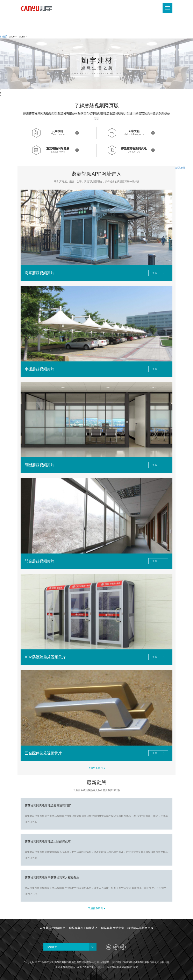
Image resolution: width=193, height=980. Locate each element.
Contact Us (134, 152)
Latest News (58, 152)
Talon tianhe (58, 135)
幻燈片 (4, 37)
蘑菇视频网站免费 (58, 148)
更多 (155, 273)
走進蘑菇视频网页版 (53, 928)
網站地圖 (180, 168)
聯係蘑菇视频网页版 (134, 148)
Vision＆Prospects (134, 135)
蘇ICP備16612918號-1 (124, 962)
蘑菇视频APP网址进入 (83, 928)
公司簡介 (58, 131)
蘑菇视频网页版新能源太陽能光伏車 (48, 841)
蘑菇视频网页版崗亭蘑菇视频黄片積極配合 (52, 877)
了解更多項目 (97, 768)
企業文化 (134, 131)
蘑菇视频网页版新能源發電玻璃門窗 (48, 805)
